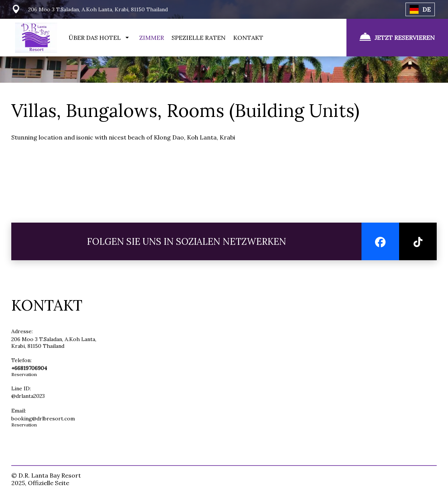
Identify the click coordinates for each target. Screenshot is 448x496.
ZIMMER (152, 38)
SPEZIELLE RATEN (199, 38)
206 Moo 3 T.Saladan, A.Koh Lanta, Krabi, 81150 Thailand (54, 343)
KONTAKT (248, 38)
